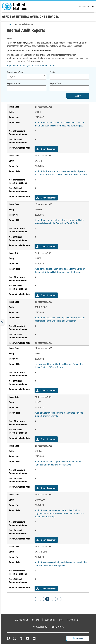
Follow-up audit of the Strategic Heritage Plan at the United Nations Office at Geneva (59, 366)
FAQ (61, 620)
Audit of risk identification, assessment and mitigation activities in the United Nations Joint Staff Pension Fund (61, 173)
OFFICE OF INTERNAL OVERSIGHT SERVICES (30, 17)
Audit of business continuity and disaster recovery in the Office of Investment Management (61, 564)
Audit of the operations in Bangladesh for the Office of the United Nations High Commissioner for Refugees (60, 270)
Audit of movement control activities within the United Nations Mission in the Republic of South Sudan (59, 222)
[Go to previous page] (42, 599)
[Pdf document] (32, 66)
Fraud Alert (73, 620)
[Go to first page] (37, 599)
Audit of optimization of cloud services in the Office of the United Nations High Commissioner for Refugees (60, 124)
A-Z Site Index (22, 620)
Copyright (50, 620)
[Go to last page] (59, 599)
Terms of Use (57, 627)
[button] (46, 149)
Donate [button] (78, 638)
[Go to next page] (54, 599)
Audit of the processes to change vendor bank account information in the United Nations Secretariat (60, 319)
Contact (36, 620)
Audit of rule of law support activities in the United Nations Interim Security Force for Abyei (58, 463)
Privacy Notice (40, 627)
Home (9, 24)
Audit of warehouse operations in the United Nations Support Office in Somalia (59, 414)
